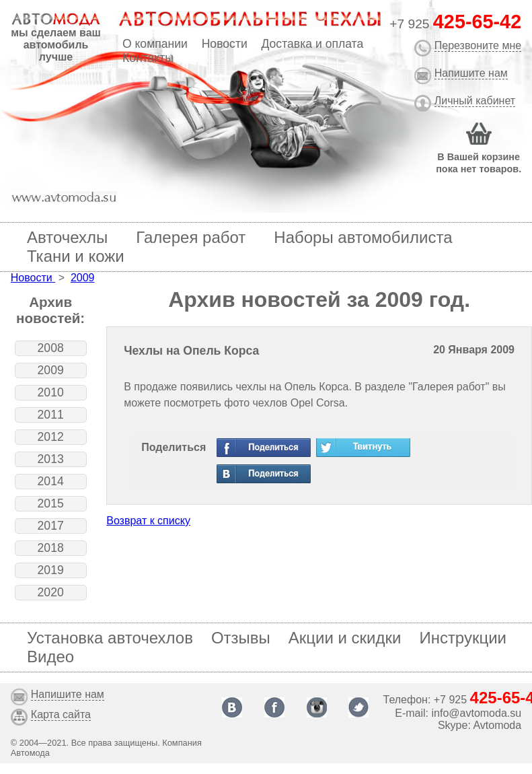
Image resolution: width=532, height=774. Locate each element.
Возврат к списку (148, 521)
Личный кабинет (475, 101)
